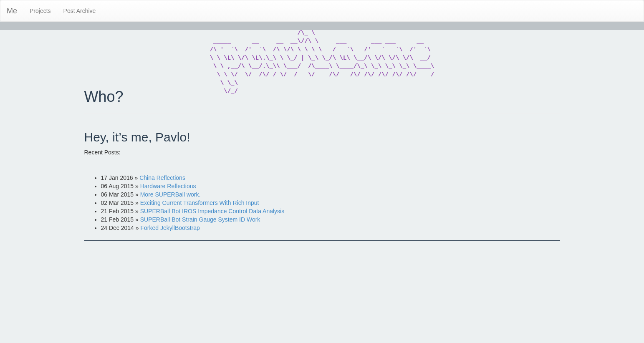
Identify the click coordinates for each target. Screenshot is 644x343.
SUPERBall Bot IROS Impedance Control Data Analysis (212, 211)
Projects (40, 11)
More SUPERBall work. (170, 194)
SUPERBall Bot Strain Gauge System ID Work (200, 219)
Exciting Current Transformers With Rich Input (200, 203)
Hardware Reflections (168, 186)
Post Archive (80, 11)
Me (12, 11)
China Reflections (162, 178)
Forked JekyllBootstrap (170, 228)
